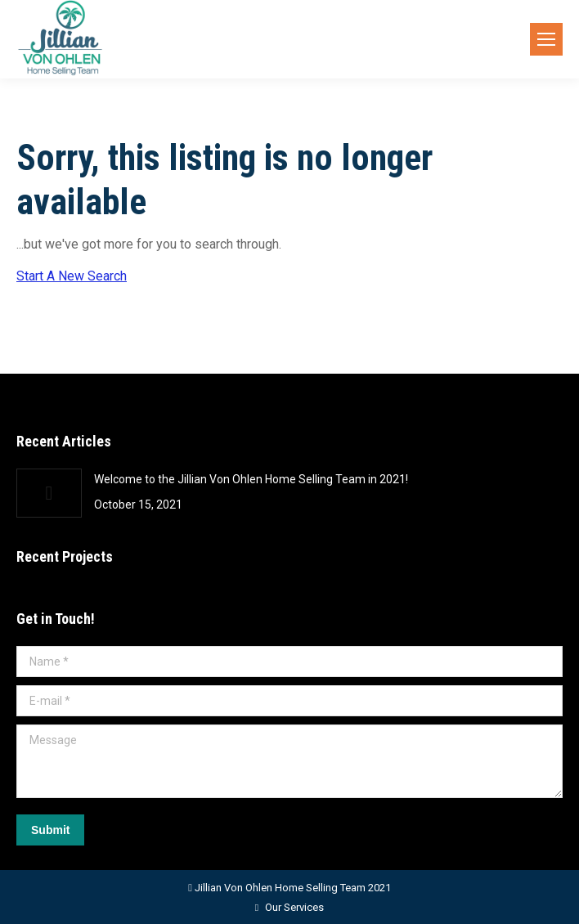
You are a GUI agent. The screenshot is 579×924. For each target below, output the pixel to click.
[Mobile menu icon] (546, 39)
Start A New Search (72, 276)
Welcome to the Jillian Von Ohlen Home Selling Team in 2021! (251, 479)
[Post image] (49, 493)
